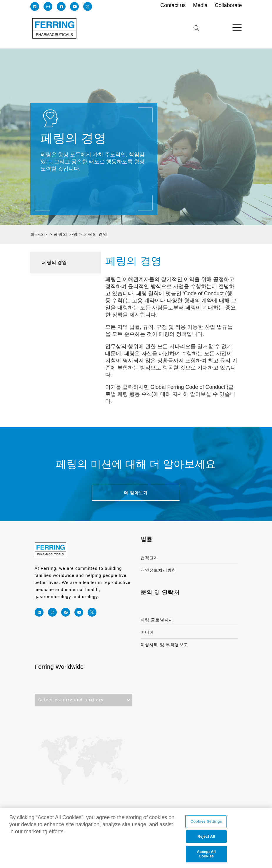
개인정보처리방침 (158, 570)
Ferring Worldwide (59, 667)
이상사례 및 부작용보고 (165, 645)
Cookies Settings (206, 821)
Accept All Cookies (206, 854)
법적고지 (150, 558)
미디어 (147, 632)
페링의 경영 (54, 262)
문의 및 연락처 (160, 592)
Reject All (206, 837)
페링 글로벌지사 (157, 620)
